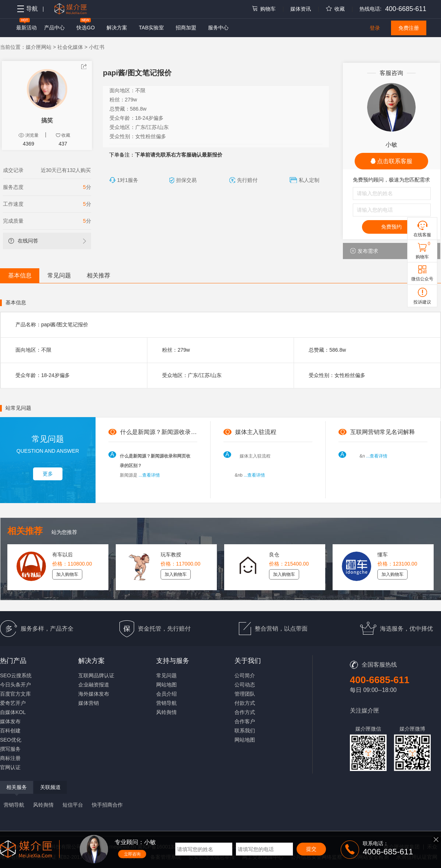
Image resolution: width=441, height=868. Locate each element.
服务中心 (218, 28)
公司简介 (245, 675)
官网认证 (10, 767)
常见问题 (59, 275)
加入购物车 (67, 574)
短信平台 (73, 805)
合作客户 (245, 721)
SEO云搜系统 (16, 675)
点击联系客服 (391, 161)
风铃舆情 (166, 712)
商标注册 (10, 758)
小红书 (97, 47)
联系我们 (245, 731)
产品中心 (54, 28)
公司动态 (245, 685)
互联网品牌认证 (96, 675)
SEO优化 (11, 740)
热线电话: (370, 9)
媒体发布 (10, 721)
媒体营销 (89, 703)
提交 (311, 849)
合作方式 (245, 712)
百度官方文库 (15, 694)
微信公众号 (422, 279)
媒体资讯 (301, 9)
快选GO (86, 28)
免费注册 (409, 28)
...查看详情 (149, 475)
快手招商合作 (107, 805)
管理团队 (245, 694)
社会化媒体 (70, 47)
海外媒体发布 (94, 694)
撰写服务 (10, 749)
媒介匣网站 (39, 47)
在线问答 (23, 241)
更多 (48, 474)
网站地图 (166, 685)
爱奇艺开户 (13, 703)
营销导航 (166, 703)
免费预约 (391, 227)
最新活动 (26, 28)
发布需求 (364, 251)
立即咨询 (132, 854)
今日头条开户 (15, 685)
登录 (375, 28)
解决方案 (117, 28)
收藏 (335, 9)
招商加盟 (186, 28)
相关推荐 (98, 275)
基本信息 (20, 275)
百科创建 (10, 731)
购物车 (263, 9)
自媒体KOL (13, 712)
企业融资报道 (94, 685)
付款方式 (245, 703)
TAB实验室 (151, 28)
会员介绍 (166, 694)
